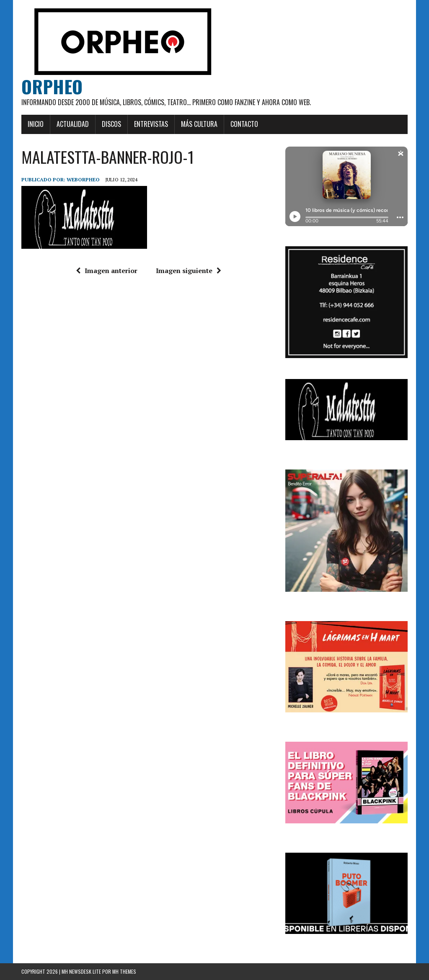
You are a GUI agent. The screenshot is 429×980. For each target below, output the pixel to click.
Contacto (244, 124)
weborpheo (83, 179)
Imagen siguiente (189, 271)
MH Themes (124, 971)
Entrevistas (151, 124)
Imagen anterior (107, 271)
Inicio (36, 124)
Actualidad (73, 124)
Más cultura (199, 124)
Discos (111, 124)
